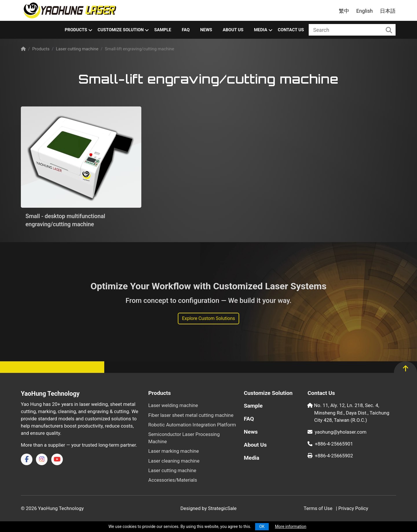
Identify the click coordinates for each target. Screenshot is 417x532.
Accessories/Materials (173, 480)
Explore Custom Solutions (208, 318)
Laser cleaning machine (174, 461)
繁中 (344, 11)
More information (291, 527)
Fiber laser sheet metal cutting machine (191, 415)
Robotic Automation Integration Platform (192, 425)
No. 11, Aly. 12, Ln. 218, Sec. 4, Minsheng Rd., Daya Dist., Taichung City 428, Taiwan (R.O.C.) (352, 413)
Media (261, 30)
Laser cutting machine (77, 49)
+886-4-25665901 (330, 444)
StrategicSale (222, 508)
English (364, 11)
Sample (163, 30)
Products (76, 30)
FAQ (186, 30)
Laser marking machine (174, 451)
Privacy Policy (353, 508)
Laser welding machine (173, 405)
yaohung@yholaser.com (337, 432)
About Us (233, 30)
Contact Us (291, 30)
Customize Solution (121, 30)
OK (262, 527)
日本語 (388, 11)
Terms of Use (318, 508)
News (206, 30)
